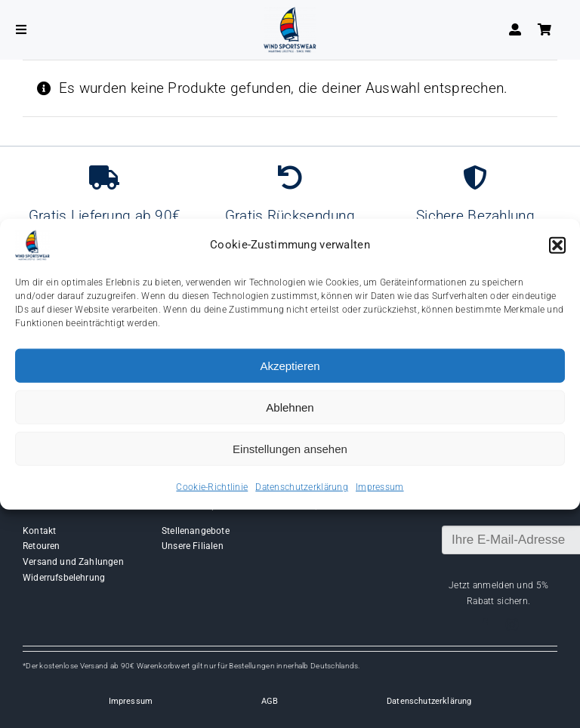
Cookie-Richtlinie (212, 487)
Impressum (380, 487)
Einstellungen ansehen (290, 448)
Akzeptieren (290, 365)
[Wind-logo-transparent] (290, 14)
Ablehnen (290, 407)
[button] (557, 245)
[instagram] (512, 625)
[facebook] (485, 625)
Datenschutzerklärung (302, 487)
